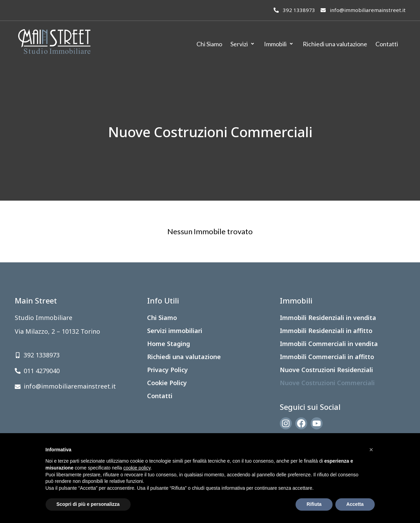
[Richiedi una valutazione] (335, 44)
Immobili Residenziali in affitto (326, 331)
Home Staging (169, 344)
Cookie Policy (167, 383)
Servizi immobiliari (175, 331)
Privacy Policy (167, 370)
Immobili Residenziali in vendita (328, 318)
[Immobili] (279, 44)
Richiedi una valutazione (184, 357)
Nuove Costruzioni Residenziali (326, 370)
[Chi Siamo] (209, 44)
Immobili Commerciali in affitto (327, 357)
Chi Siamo (162, 318)
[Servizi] (243, 44)
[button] (371, 450)
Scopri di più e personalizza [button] (88, 504)
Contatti (160, 396)
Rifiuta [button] (314, 504)
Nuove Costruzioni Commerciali (327, 383)
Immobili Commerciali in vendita (329, 344)
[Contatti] (387, 44)
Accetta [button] (355, 504)
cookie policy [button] (137, 468)
